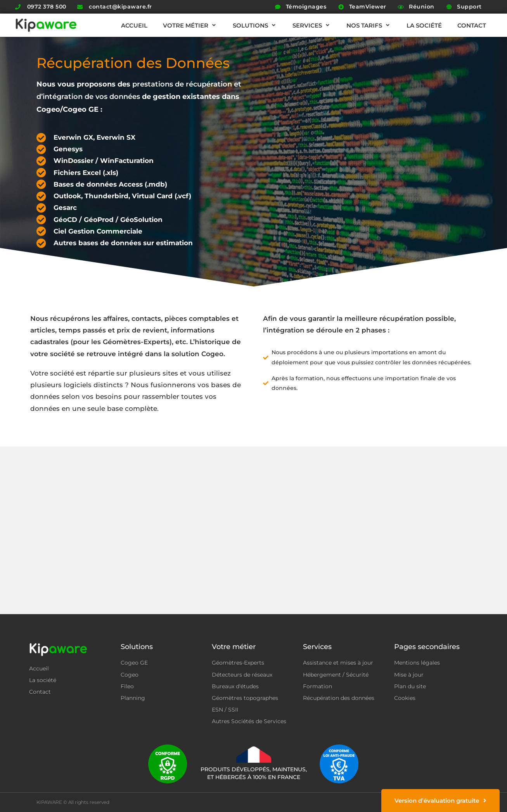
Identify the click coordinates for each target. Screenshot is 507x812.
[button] (190, 25)
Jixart (465, 802)
